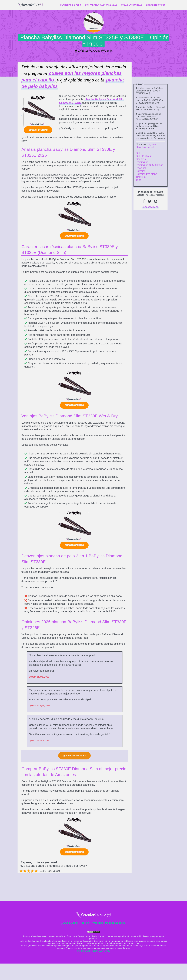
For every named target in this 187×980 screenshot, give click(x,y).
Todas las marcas (132, 5)
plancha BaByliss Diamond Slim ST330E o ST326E (92, 101)
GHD (139, 153)
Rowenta (141, 168)
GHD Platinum (144, 156)
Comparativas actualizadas (101, 5)
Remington (142, 162)
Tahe (139, 180)
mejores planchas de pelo (146, 146)
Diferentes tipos (156, 5)
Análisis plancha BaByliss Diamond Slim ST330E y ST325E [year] (149, 91)
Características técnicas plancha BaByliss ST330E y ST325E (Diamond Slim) (149, 100)
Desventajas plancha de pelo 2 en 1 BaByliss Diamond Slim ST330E (149, 117)
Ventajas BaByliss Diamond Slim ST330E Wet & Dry (150, 108)
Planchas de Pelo (71, 5)
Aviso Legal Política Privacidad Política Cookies (94, 923)
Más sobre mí (150, 207)
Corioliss (141, 159)
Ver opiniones (76, 755)
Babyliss (141, 171)
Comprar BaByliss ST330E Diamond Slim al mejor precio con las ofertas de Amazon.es (150, 136)
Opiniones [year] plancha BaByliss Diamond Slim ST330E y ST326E (149, 126)
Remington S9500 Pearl (150, 165)
